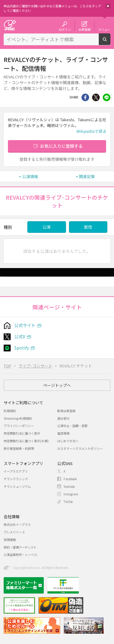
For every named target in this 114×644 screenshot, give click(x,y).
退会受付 (63, 418)
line (107, 97)
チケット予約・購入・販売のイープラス (10, 25)
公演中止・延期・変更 (72, 426)
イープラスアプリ (16, 471)
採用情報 (10, 540)
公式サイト (25, 325)
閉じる (108, 6)
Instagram (71, 494)
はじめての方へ (68, 441)
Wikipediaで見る (91, 131)
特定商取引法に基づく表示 (22, 433)
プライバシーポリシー (19, 426)
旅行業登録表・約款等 (19, 448)
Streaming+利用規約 (18, 418)
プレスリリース (14, 532)
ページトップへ (57, 385)
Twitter (96, 97)
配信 (88, 227)
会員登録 (85, 29)
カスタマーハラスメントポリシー (80, 448)
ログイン (65, 29)
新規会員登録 (66, 411)
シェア (85, 97)
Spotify (22, 348)
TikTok (68, 502)
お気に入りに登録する (61, 146)
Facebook (70, 479)
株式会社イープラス (17, 524)
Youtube (69, 486)
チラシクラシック (16, 479)
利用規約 (10, 411)
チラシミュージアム (17, 486)
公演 (47, 227)
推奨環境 (63, 433)
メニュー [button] (104, 29)
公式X (20, 336)
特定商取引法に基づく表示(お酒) (26, 441)
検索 (110, 43)
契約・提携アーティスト (20, 547)
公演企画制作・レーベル (20, 554)
